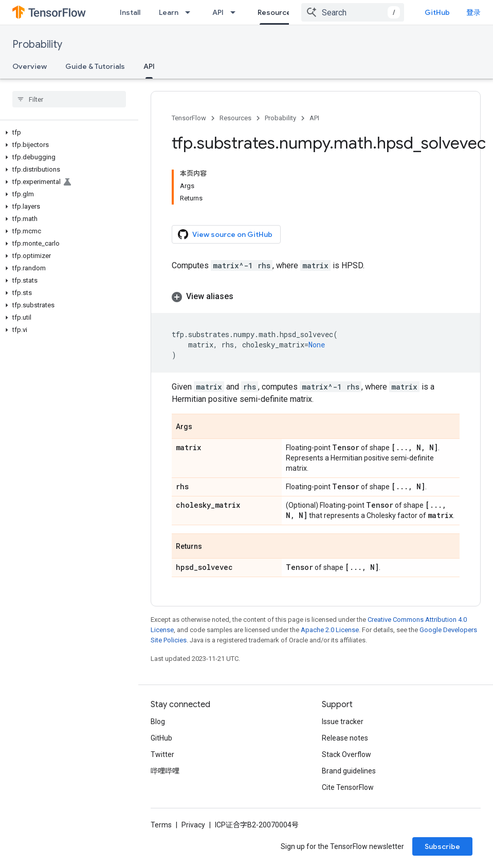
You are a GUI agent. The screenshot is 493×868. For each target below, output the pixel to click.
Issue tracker (343, 722)
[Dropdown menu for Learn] (191, 12)
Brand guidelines (349, 771)
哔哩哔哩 (165, 771)
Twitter (162, 754)
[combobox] (353, 12)
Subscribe (442, 846)
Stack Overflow (346, 754)
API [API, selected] (149, 66)
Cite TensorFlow (348, 787)
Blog (158, 722)
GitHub (437, 12)
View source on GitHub (225, 234)
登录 (473, 12)
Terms (161, 825)
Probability (37, 44)
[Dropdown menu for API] (236, 12)
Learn (169, 12)
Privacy (193, 825)
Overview (30, 66)
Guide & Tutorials (95, 66)
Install (130, 12)
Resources (235, 118)
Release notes (345, 738)
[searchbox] (69, 99)
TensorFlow (189, 118)
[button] (67, 133)
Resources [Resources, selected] (276, 12)
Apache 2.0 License (330, 630)
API (218, 12)
